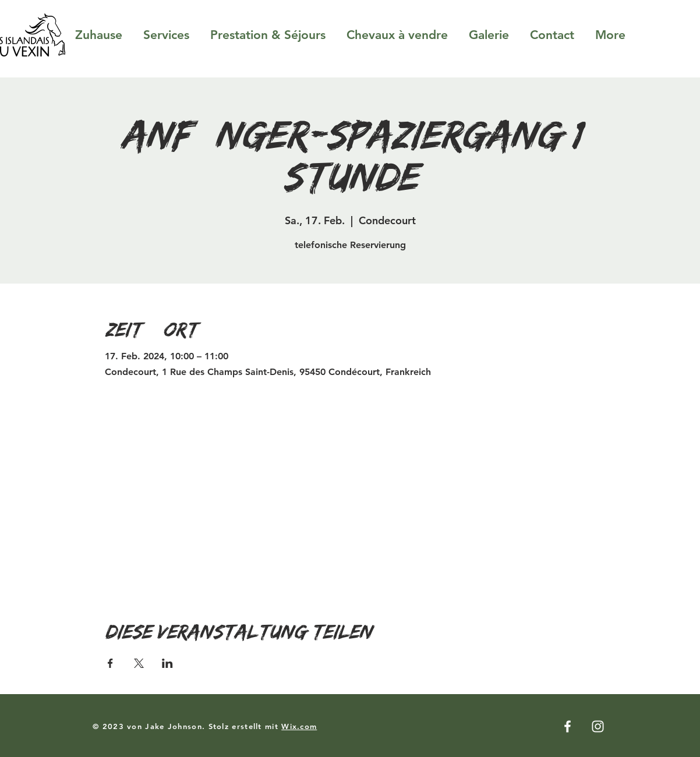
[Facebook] (568, 726)
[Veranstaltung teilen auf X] (139, 663)
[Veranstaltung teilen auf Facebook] (110, 663)
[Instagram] (598, 726)
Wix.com (299, 726)
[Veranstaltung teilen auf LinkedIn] (167, 663)
